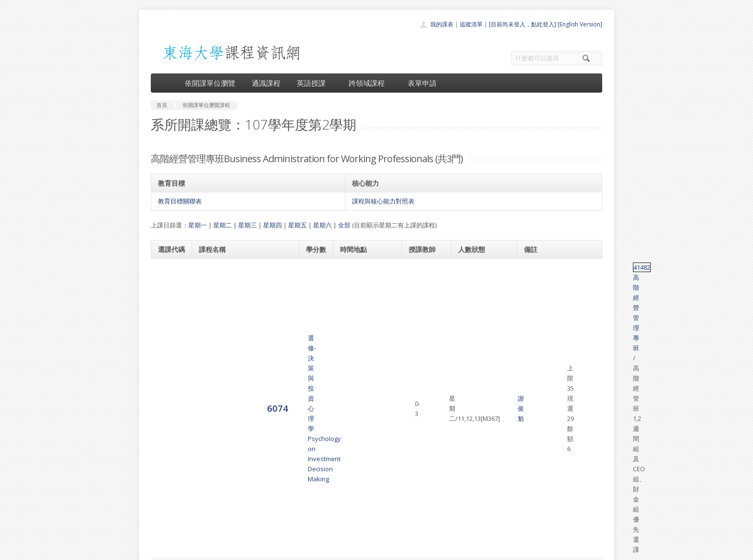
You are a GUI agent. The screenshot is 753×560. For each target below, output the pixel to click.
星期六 (322, 225)
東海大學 (159, 550)
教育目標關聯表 (180, 201)
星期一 (198, 225)
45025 (534, 369)
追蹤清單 (471, 24)
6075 (169, 330)
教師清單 (352, 523)
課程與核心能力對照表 (383, 201)
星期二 (223, 225)
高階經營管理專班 (569, 267)
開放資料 (352, 513)
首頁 (346, 460)
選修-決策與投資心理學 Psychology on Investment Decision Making (237, 283)
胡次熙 (419, 369)
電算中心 (281, 550)
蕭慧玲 (427, 380)
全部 (344, 225)
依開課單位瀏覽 (210, 83)
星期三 (248, 225)
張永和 (419, 331)
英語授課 (315, 83)
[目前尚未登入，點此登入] (522, 24)
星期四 (273, 225)
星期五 (298, 225)
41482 (534, 267)
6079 (169, 374)
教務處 (312, 550)
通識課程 (266, 83)
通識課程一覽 (357, 481)
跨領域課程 (370, 83)
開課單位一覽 (357, 471)
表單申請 (422, 83)
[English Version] (580, 24)
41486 (534, 316)
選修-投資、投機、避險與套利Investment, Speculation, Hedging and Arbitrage (240, 374)
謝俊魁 (419, 283)
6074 (169, 282)
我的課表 (442, 24)
